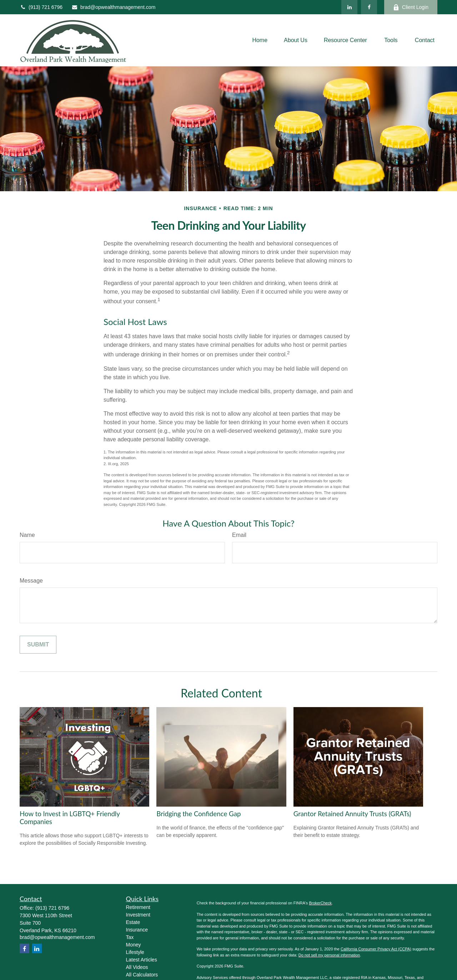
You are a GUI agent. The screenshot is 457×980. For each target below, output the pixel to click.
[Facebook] (369, 7)
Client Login (411, 7)
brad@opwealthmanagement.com (113, 7)
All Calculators (142, 975)
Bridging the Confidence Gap (199, 814)
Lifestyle (135, 952)
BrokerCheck (320, 903)
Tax (130, 937)
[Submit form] (38, 645)
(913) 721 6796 (41, 7)
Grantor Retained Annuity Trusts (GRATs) (352, 814)
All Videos (137, 967)
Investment (138, 915)
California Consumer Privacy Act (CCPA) (376, 949)
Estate (133, 922)
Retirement (138, 907)
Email (239, 535)
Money (134, 945)
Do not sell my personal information (329, 955)
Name (27, 535)
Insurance (137, 930)
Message (31, 581)
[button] (260, 40)
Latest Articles (142, 960)
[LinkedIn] (349, 7)
